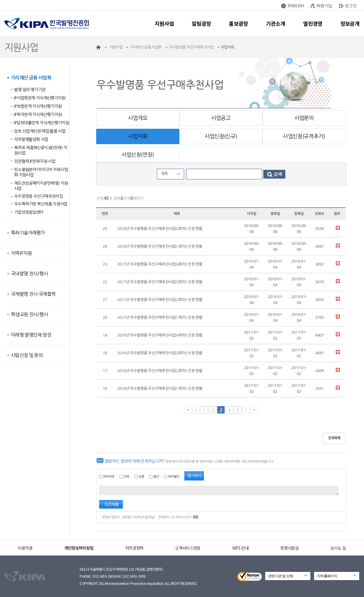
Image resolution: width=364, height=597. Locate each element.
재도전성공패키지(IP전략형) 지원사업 (41, 186)
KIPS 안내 (240, 548)
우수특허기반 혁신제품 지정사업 (41, 204)
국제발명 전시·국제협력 (33, 294)
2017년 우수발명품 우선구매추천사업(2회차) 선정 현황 (160, 300)
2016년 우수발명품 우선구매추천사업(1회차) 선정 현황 (160, 388)
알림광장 (201, 23)
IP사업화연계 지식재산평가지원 (40, 98)
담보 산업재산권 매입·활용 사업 (40, 131)
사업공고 (221, 118)
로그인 (351, 5)
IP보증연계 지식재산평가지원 (38, 106)
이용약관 (25, 548)
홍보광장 (238, 23)
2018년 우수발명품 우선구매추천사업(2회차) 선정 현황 (160, 229)
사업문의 (304, 118)
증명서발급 (289, 548)
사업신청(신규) (221, 136)
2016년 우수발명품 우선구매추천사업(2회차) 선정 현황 (160, 371)
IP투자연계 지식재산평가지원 (38, 115)
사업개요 (138, 118)
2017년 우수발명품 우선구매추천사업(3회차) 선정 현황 (160, 282)
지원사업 (164, 23)
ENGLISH (296, 5)
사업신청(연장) (138, 155)
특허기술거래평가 (28, 233)
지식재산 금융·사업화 (31, 78)
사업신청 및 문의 (27, 355)
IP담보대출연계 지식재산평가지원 (42, 123)
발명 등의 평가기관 (30, 90)
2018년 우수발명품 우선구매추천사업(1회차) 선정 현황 (160, 246)
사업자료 (138, 136)
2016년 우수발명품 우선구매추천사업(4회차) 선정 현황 (160, 335)
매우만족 (109, 477)
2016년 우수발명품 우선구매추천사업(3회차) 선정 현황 (160, 353)
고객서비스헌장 (188, 548)
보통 (141, 477)
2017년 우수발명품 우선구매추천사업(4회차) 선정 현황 (160, 264)
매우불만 (174, 477)
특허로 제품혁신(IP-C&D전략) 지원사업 (41, 150)
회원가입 (324, 5)
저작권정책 (134, 548)
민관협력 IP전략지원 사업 (35, 161)
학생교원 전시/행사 (29, 314)
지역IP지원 (21, 253)
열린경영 (313, 23)
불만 (156, 477)
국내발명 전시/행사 (29, 273)
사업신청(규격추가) (304, 136)
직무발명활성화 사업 (31, 139)
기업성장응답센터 (29, 212)
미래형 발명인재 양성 (31, 335)
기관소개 (276, 23)
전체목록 (334, 438)
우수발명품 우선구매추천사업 (38, 196)
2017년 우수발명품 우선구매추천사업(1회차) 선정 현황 (160, 317)
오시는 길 (338, 548)
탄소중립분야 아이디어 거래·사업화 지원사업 (41, 172)
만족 (127, 477)
